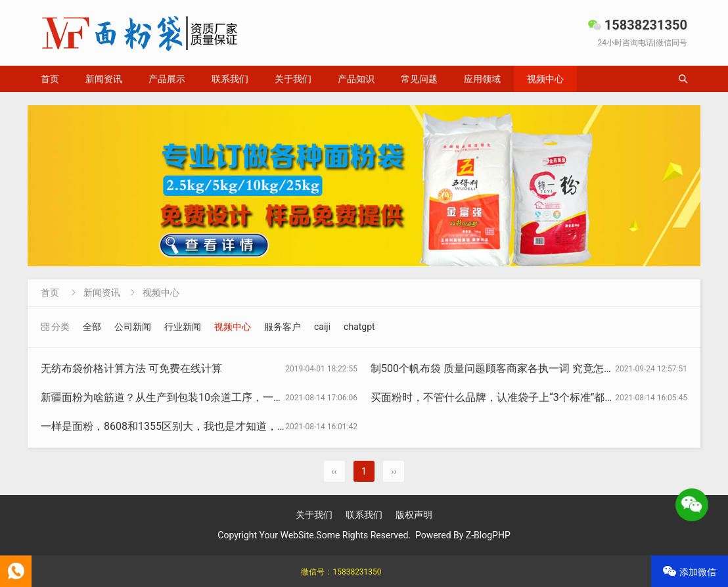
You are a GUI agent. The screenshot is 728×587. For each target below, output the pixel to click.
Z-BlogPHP (488, 535)
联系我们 (230, 79)
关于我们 (293, 79)
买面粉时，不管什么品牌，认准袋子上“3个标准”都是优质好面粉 (519, 397)
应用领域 (482, 79)
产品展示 (167, 79)
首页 (50, 79)
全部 (92, 327)
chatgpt (359, 327)
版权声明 (414, 515)
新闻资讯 (104, 79)
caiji (322, 327)
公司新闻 (133, 327)
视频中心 (545, 79)
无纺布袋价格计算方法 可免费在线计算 (131, 368)
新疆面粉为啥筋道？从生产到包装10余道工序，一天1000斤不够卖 (195, 397)
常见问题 (419, 79)
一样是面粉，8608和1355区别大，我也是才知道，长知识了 (180, 426)
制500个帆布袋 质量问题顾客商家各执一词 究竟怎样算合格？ (513, 368)
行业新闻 (183, 327)
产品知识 (356, 79)
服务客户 (283, 327)
